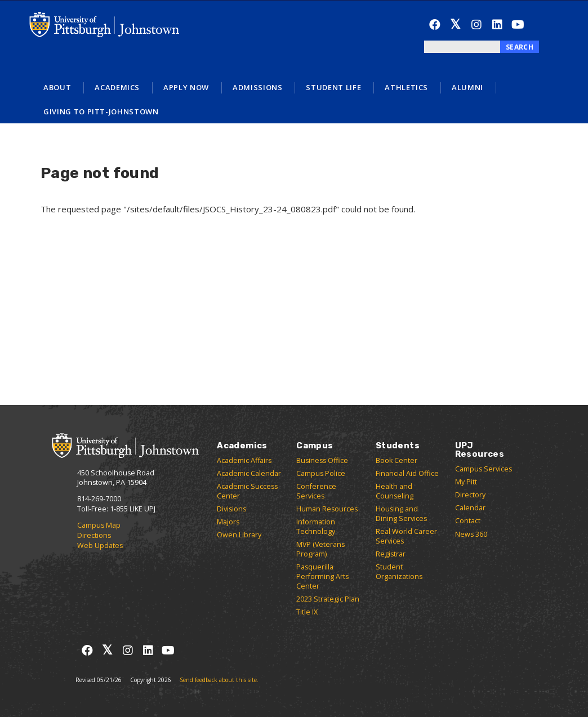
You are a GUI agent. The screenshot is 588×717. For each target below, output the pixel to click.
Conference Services (316, 491)
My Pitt (466, 482)
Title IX (307, 612)
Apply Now (186, 87)
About (57, 87)
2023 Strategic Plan (328, 599)
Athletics (406, 87)
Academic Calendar (249, 473)
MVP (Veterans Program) (320, 549)
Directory (470, 495)
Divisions (231, 509)
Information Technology (316, 527)
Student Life (333, 87)
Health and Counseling (395, 491)
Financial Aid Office (407, 473)
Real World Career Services (406, 536)
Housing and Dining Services (401, 514)
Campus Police (321, 473)
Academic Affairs (244, 460)
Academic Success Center (247, 491)
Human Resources (327, 509)
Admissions (258, 87)
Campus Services (484, 469)
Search (520, 47)
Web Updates (100, 545)
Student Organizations (399, 572)
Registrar (391, 554)
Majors (228, 522)
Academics (117, 87)
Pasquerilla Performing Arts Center (322, 576)
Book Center (397, 460)
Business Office (322, 460)
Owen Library (239, 535)
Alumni (467, 87)
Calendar (470, 508)
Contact (468, 521)
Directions (94, 535)
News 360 (471, 534)
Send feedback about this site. (219, 680)
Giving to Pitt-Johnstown (101, 112)
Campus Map (99, 525)
